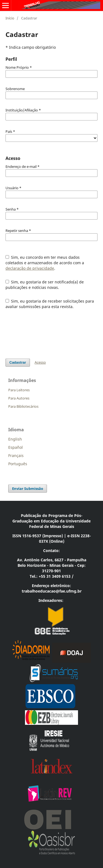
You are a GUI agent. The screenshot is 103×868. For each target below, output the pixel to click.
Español (16, 447)
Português (18, 464)
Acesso (40, 362)
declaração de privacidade (30, 268)
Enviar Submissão (28, 488)
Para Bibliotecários (23, 406)
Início (10, 18)
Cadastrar (18, 362)
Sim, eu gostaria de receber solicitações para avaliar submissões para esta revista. (50, 304)
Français (16, 455)
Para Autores (19, 398)
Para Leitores (19, 390)
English (15, 439)
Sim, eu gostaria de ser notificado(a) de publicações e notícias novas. (45, 285)
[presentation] (47, 334)
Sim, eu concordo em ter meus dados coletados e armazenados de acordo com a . (45, 263)
